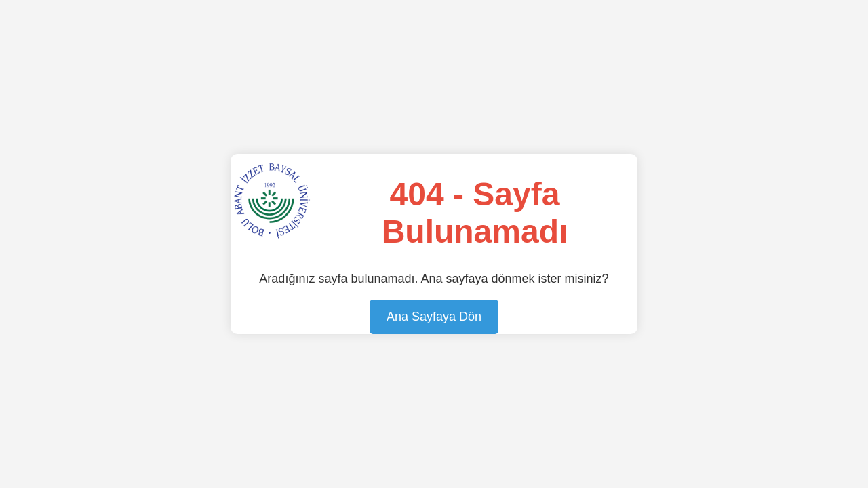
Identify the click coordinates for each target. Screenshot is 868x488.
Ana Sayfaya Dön (434, 317)
